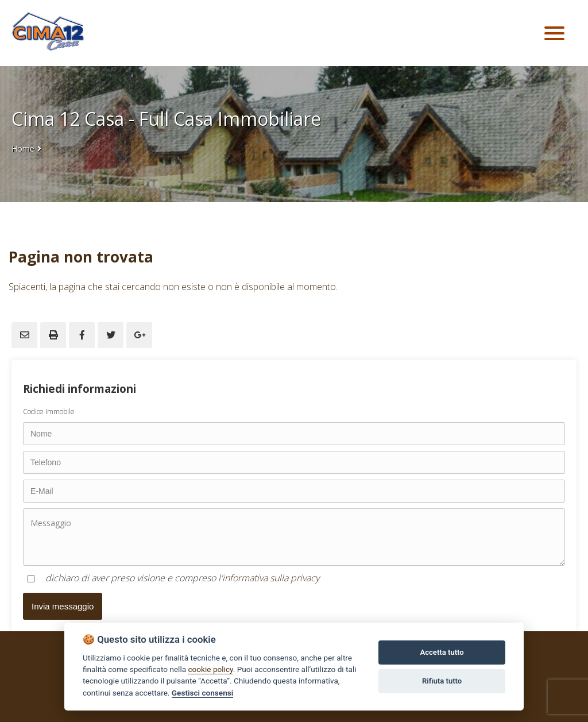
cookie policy (210, 669)
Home (23, 148)
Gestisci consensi (202, 693)
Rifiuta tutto (442, 681)
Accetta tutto (442, 652)
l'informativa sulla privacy (269, 578)
